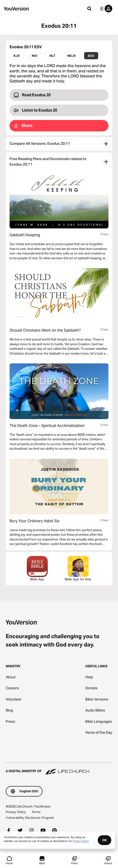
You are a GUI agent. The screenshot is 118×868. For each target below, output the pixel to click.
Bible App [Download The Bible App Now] (37, 569)
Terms (36, 812)
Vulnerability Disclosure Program (30, 818)
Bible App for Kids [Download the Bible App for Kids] (78, 569)
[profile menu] (105, 9)
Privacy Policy (16, 812)
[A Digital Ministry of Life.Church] (59, 769)
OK (105, 840)
